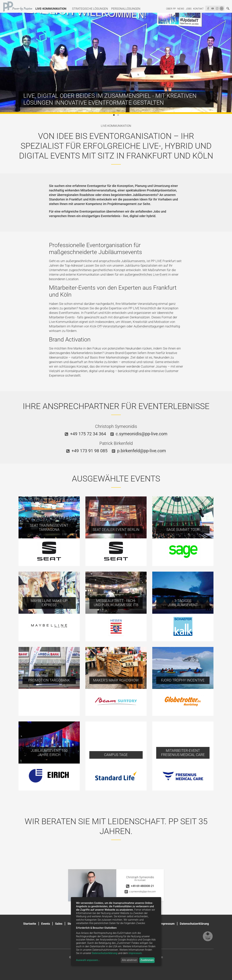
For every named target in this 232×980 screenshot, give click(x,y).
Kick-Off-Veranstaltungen (108, 326)
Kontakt (198, 9)
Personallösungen (126, 9)
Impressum (167, 924)
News (181, 9)
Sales (59, 924)
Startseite (30, 924)
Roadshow (87, 195)
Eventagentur (97, 186)
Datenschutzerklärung (194, 924)
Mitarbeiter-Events (62, 317)
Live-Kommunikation (51, 9)
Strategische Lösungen (90, 9)
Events (46, 924)
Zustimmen (147, 960)
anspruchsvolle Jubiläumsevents (122, 261)
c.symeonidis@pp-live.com (142, 434)
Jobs (189, 9)
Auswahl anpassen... (88, 960)
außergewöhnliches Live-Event (146, 275)
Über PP (171, 9)
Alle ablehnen (129, 960)
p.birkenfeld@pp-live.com (142, 451)
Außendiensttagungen (149, 326)
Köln (92, 199)
